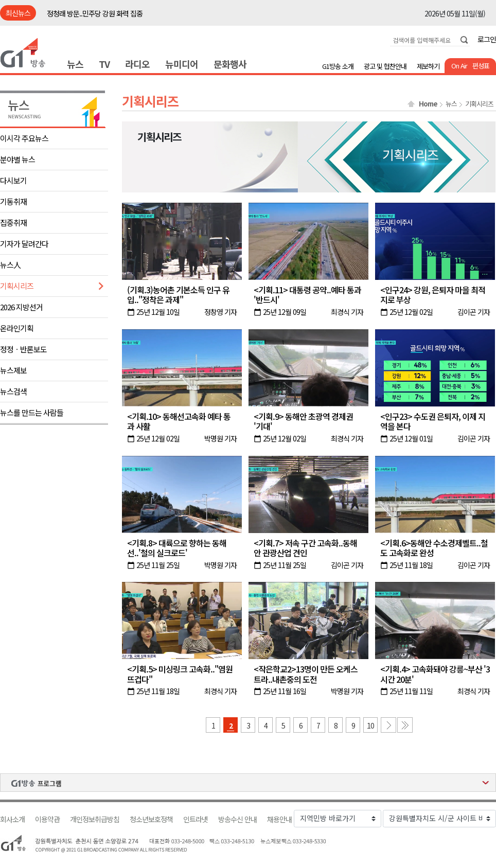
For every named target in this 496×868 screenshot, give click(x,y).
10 (370, 725)
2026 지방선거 (21, 307)
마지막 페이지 (405, 725)
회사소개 (12, 819)
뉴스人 (10, 265)
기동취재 (13, 201)
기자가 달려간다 (24, 244)
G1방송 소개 (338, 66)
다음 (388, 725)
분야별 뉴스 (17, 159)
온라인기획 (17, 328)
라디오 (137, 64)
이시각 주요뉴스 (24, 138)
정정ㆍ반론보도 (23, 349)
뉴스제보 (13, 370)
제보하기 (428, 66)
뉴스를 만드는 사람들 (32, 412)
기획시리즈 (17, 286)
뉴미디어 (182, 64)
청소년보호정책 (151, 819)
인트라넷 (196, 819)
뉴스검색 (13, 391)
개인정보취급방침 (95, 819)
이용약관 (47, 819)
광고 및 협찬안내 (385, 66)
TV (104, 64)
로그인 (487, 39)
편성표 (481, 66)
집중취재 (13, 223)
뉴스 (75, 64)
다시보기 (13, 180)
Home (428, 104)
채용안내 (279, 819)
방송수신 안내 (237, 819)
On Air (459, 66)
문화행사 (230, 64)
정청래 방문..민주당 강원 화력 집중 (95, 13)
